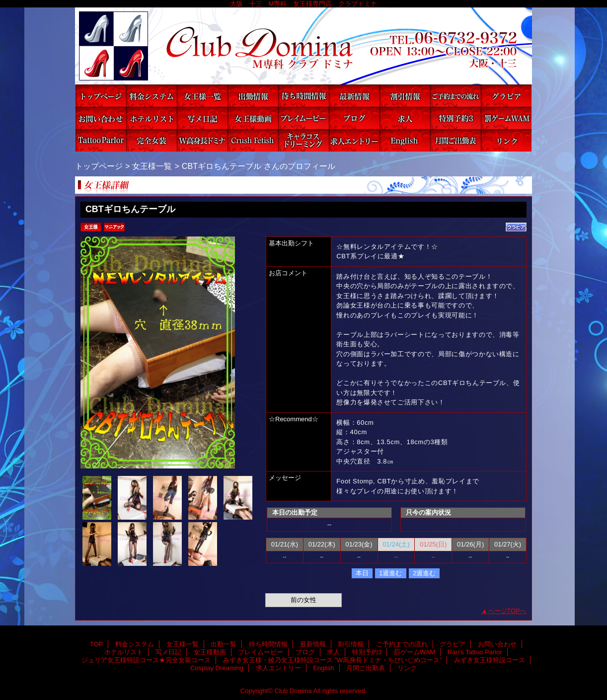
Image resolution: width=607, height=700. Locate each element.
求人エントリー (354, 140)
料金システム (152, 96)
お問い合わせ (101, 118)
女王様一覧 (202, 96)
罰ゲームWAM (506, 118)
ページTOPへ (507, 611)
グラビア (506, 96)
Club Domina (303, 46)
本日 (362, 573)
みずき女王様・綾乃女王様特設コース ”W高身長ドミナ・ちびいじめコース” (202, 140)
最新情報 (354, 96)
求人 (405, 118)
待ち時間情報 (303, 96)
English (405, 140)
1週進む (390, 573)
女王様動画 (253, 118)
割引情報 (405, 96)
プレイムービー (303, 118)
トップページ (99, 166)
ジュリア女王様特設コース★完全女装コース (152, 140)
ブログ (354, 118)
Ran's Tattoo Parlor (101, 140)
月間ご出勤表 (455, 140)
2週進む (424, 573)
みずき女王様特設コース (253, 140)
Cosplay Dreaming (303, 140)
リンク (506, 140)
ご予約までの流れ (455, 96)
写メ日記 (202, 118)
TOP (101, 96)
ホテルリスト (152, 118)
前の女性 (303, 600)
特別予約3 (455, 118)
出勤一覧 (253, 96)
